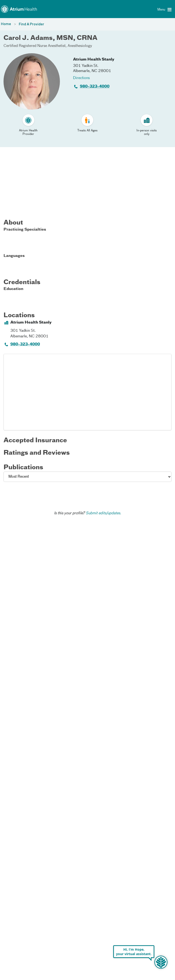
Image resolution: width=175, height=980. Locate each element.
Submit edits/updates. (103, 513)
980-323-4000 (95, 87)
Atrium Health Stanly (94, 60)
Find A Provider (31, 24)
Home (6, 24)
